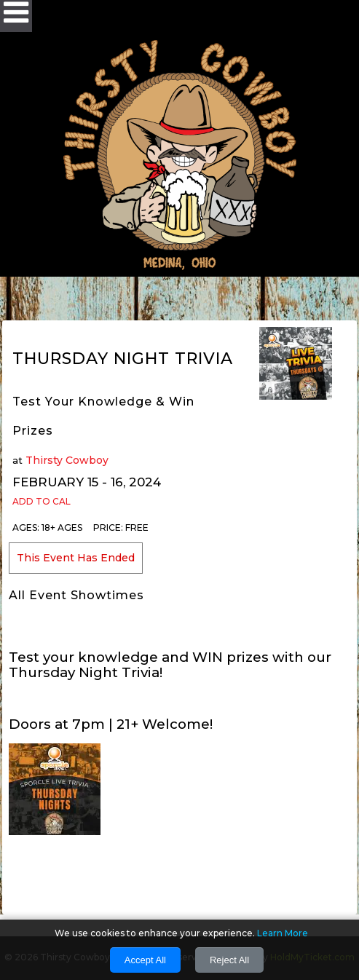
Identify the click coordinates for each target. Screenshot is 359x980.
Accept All (145, 960)
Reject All (229, 960)
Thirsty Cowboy (67, 460)
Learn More (283, 933)
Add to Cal (42, 501)
